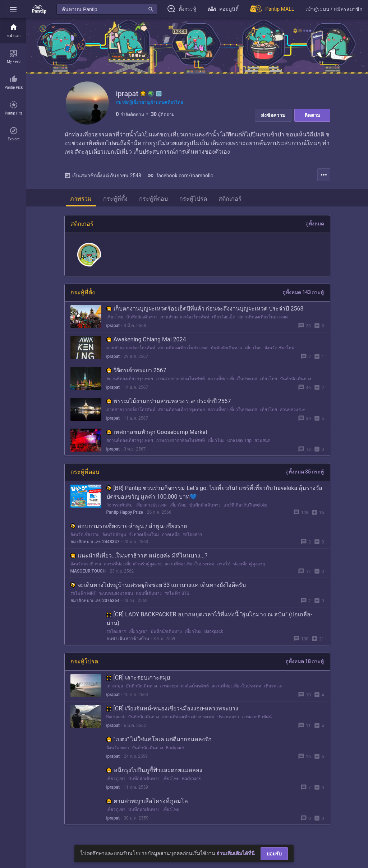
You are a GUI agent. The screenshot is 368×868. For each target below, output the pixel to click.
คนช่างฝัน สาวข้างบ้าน (128, 639)
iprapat (113, 326)
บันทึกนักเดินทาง (142, 317)
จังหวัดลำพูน (114, 535)
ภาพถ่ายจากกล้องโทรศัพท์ (185, 317)
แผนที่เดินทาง (149, 593)
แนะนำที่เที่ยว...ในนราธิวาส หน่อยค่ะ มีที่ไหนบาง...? (139, 556)
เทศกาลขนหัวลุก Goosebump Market (157, 432)
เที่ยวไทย (115, 317)
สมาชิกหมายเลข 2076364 (95, 601)
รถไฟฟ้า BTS (177, 593)
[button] (13, 9)
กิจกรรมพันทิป (119, 505)
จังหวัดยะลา (118, 748)
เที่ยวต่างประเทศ (151, 505)
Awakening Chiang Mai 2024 (146, 339)
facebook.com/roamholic (180, 176)
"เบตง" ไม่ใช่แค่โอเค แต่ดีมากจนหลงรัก (159, 739)
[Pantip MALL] (272, 9)
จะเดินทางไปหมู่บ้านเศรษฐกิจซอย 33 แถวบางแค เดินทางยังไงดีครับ (158, 585)
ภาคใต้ (224, 564)
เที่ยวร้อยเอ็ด (224, 317)
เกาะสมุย (115, 686)
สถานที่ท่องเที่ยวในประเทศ (263, 317)
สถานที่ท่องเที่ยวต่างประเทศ (188, 717)
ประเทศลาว (228, 717)
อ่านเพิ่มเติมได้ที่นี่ (236, 853)
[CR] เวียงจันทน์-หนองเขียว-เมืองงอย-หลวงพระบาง (172, 708)
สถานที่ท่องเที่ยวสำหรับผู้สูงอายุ (133, 564)
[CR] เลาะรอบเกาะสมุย (138, 678)
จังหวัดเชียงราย (85, 535)
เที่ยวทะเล (273, 686)
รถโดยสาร (192, 535)
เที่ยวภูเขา (138, 631)
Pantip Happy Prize (125, 512)
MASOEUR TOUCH (88, 571)
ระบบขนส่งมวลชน (116, 593)
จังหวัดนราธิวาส (86, 564)
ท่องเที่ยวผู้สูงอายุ (249, 564)
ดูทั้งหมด (315, 224)
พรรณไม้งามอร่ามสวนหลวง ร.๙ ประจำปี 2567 (169, 401)
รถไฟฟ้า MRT (83, 593)
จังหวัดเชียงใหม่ (279, 348)
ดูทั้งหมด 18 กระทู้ (305, 661)
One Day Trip (240, 440)
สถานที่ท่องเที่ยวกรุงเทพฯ (130, 379)
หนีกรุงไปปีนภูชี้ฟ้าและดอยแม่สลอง (154, 770)
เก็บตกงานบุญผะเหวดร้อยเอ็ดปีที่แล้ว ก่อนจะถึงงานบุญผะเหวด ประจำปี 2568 (205, 309)
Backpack (214, 631)
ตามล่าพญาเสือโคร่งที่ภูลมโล (147, 801)
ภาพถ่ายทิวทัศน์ (257, 717)
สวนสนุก (262, 440)
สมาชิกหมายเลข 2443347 (95, 542)
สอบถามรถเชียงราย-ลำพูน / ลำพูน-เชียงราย (129, 526)
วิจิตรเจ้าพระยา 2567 (136, 370)
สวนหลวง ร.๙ (293, 410)
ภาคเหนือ (171, 535)
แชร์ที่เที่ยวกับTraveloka (245, 505)
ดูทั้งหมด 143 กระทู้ (303, 292)
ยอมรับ (274, 854)
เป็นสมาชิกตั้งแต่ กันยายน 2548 (103, 176)
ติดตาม (312, 115)
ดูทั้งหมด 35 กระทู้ (305, 472)
